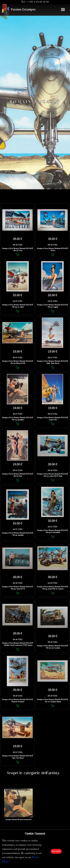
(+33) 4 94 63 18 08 (38, 2)
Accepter (56, 851)
